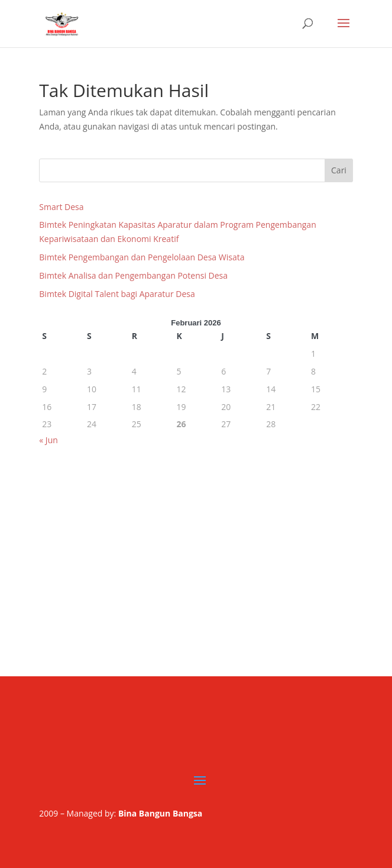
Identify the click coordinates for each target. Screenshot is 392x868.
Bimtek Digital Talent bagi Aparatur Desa (117, 294)
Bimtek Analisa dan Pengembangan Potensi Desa (133, 275)
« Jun (48, 440)
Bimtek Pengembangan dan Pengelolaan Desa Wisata (142, 257)
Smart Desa (61, 207)
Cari (339, 170)
